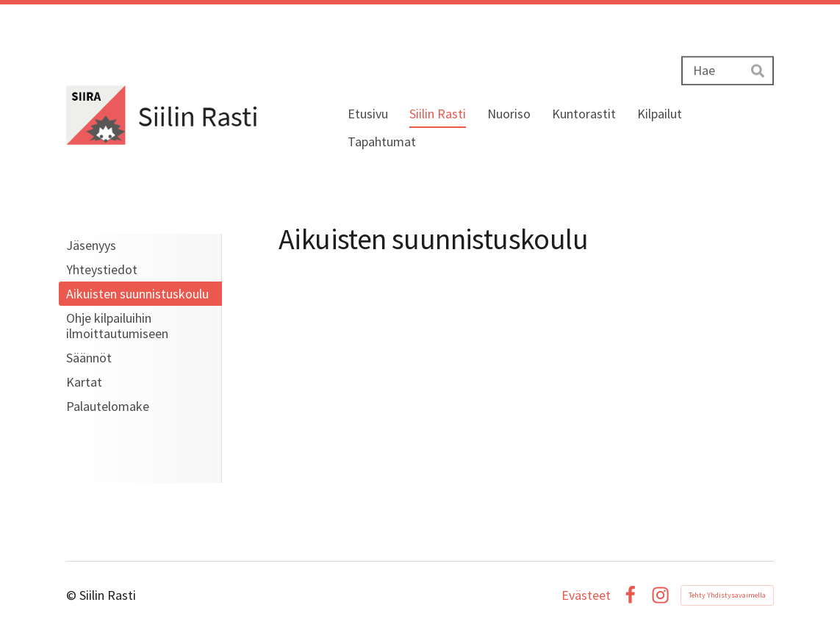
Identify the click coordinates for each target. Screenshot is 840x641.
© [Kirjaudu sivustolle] (73, 595)
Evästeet (586, 595)
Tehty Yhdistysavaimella (727, 595)
